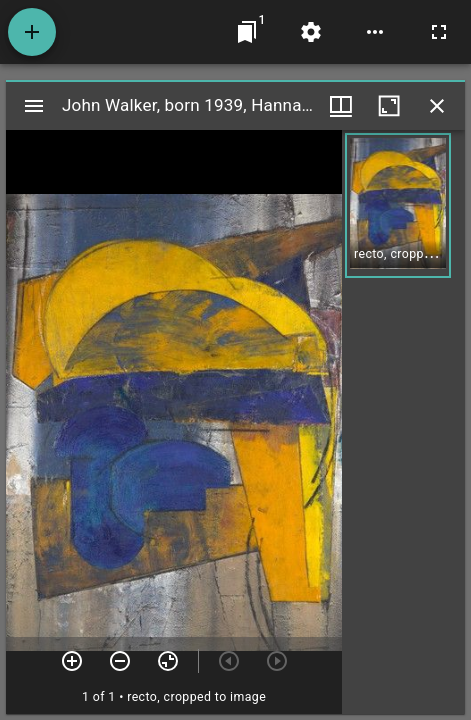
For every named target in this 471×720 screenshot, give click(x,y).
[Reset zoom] (168, 661)
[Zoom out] (120, 661)
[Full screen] (439, 32)
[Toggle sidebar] (34, 106)
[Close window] (437, 106)
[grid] (403, 422)
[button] (398, 205)
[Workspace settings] (311, 32)
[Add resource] (32, 32)
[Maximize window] (389, 106)
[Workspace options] (375, 32)
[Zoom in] (72, 661)
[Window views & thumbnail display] (341, 106)
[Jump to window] (247, 32)
